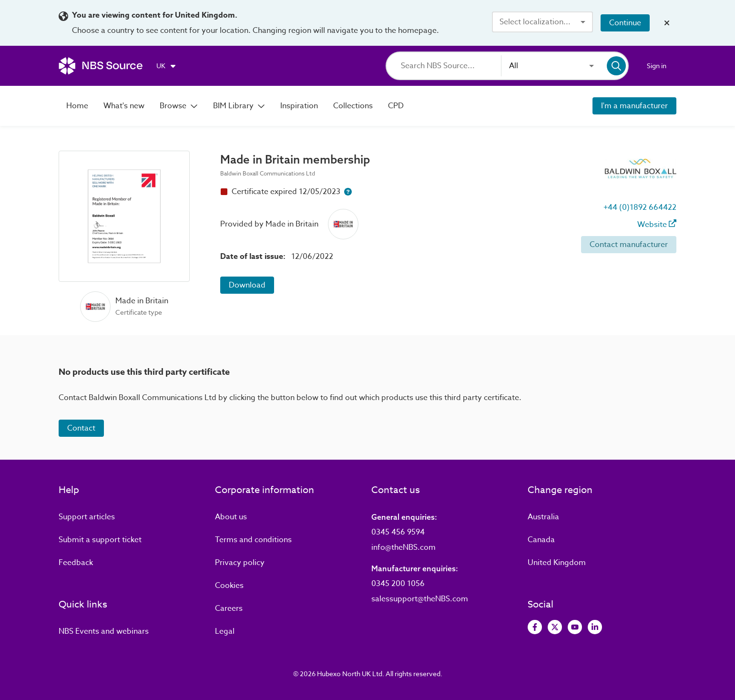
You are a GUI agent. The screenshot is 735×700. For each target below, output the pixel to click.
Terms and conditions (253, 540)
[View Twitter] (555, 627)
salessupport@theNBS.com (420, 599)
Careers (229, 608)
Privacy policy (240, 563)
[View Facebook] (535, 627)
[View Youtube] (575, 627)
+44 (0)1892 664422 (640, 207)
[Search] (451, 66)
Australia (543, 517)
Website (657, 225)
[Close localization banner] (667, 23)
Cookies (229, 586)
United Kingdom (557, 563)
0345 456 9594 (398, 532)
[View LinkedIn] (595, 627)
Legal (225, 631)
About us (231, 517)
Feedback (76, 563)
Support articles (87, 517)
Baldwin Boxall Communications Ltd (268, 173)
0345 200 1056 (398, 584)
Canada (541, 540)
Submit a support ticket (100, 540)
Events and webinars (104, 631)
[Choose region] (167, 66)
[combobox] (542, 22)
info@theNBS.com (403, 547)
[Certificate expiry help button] (348, 192)
